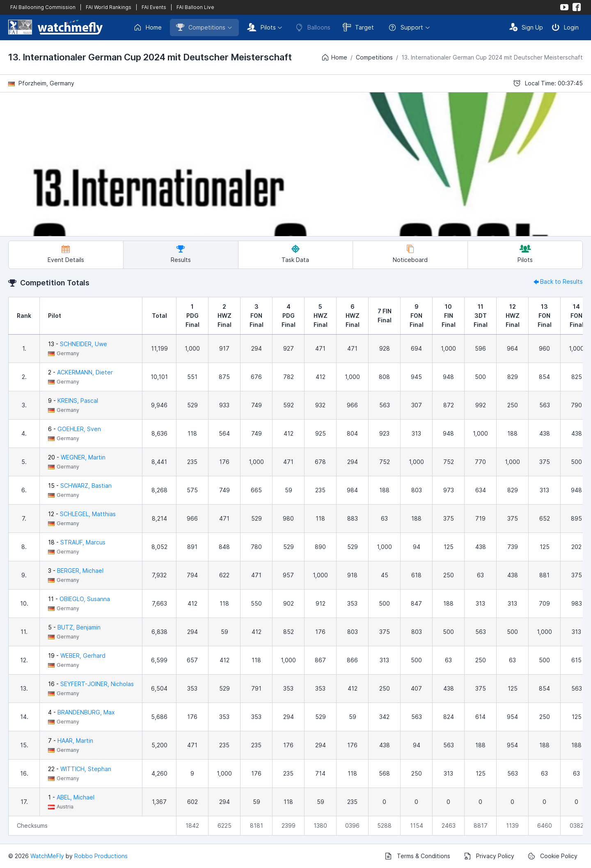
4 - (81, 712)
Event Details (66, 254)
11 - (79, 599)
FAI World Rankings (109, 7)
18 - (77, 542)
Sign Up (526, 27)
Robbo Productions (101, 856)
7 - (71, 741)
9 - (73, 401)
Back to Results (557, 281)
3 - (76, 571)
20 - (77, 457)
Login (565, 27)
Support (406, 28)
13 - (78, 344)
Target (358, 27)
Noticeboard (410, 254)
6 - (74, 429)
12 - (82, 514)
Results (181, 254)
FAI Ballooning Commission (43, 7)
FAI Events (154, 7)
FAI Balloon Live (195, 7)
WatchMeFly (47, 856)
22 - (80, 769)
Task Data (295, 254)
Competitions (201, 27)
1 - (71, 797)
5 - (74, 627)
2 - (80, 372)
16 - (91, 684)
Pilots (261, 27)
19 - (77, 656)
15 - (80, 486)
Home (148, 28)
